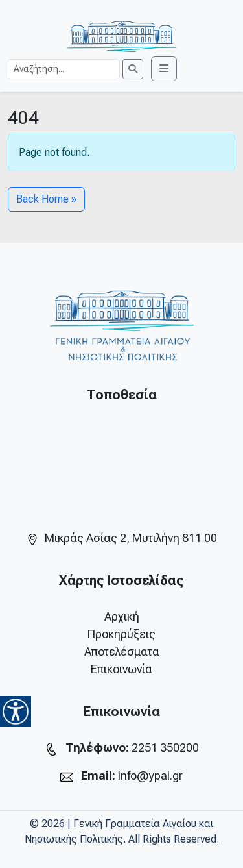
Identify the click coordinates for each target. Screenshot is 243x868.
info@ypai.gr (150, 775)
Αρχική (122, 616)
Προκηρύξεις (121, 634)
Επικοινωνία (121, 669)
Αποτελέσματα (122, 651)
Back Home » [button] (46, 199)
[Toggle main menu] (164, 69)
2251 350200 (165, 748)
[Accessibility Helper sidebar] (16, 712)
